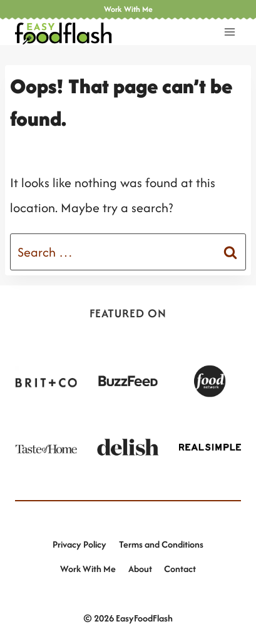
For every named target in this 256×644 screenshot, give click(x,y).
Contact (180, 569)
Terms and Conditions (161, 544)
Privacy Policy (79, 544)
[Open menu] (229, 32)
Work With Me (88, 569)
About (140, 569)
